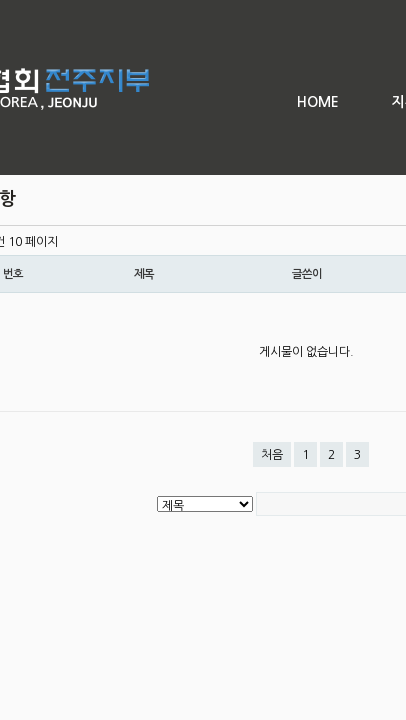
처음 (272, 455)
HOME (318, 102)
